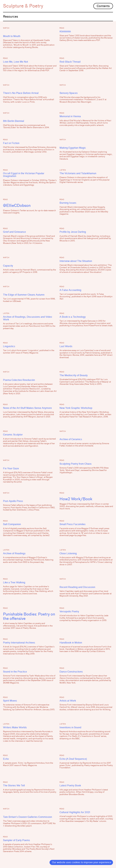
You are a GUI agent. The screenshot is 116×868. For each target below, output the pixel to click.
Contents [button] (103, 6)
